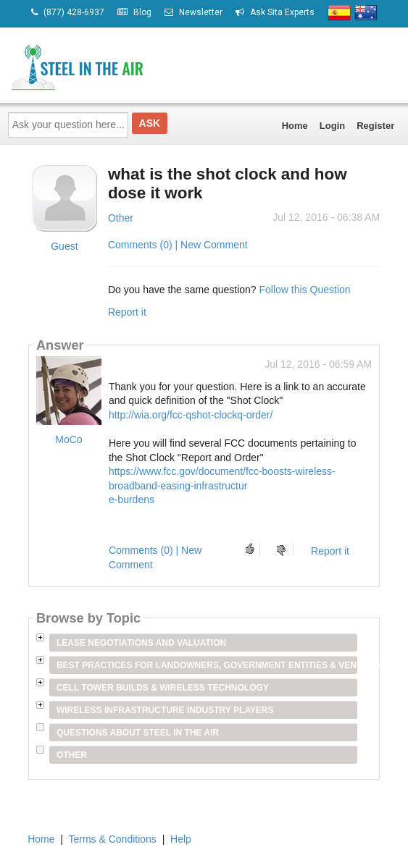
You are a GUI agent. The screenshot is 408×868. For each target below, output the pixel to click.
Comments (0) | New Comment (178, 245)
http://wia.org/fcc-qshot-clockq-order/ (191, 415)
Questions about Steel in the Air (138, 733)
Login (332, 126)
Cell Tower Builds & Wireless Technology (163, 688)
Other (121, 218)
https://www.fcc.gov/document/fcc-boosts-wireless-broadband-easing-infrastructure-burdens (222, 485)
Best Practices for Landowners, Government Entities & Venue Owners (207, 665)
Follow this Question (305, 290)
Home (295, 126)
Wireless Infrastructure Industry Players (165, 710)
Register (375, 126)
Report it (127, 312)
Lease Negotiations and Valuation (141, 643)
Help (181, 839)
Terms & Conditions (112, 839)
